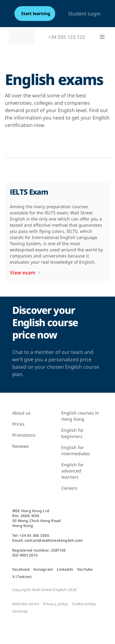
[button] (102, 37)
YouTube (85, 569)
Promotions (24, 435)
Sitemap (20, 611)
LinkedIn (65, 569)
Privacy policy (56, 604)
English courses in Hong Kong (80, 416)
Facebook (21, 569)
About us (21, 413)
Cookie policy (84, 604)
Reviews (21, 446)
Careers (69, 488)
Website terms (26, 604)
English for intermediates (76, 450)
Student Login (84, 14)
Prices (18, 424)
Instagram (43, 569)
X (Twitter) (22, 577)
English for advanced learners (73, 471)
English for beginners (73, 433)
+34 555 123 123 (67, 37)
